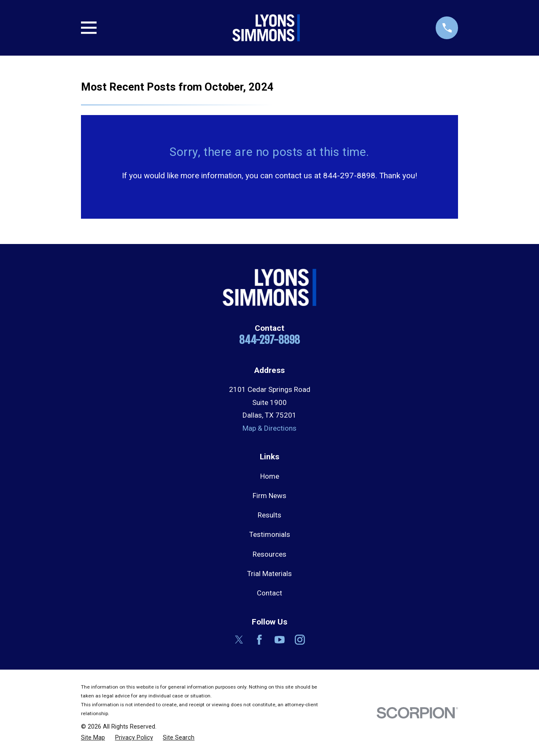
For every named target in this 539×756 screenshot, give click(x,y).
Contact (269, 593)
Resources (269, 554)
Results (269, 515)
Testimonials (270, 534)
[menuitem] (93, 738)
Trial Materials (269, 574)
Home (270, 476)
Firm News (269, 496)
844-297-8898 (269, 340)
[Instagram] (300, 640)
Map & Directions (269, 428)
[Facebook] (259, 640)
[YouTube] (280, 640)
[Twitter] (239, 640)
